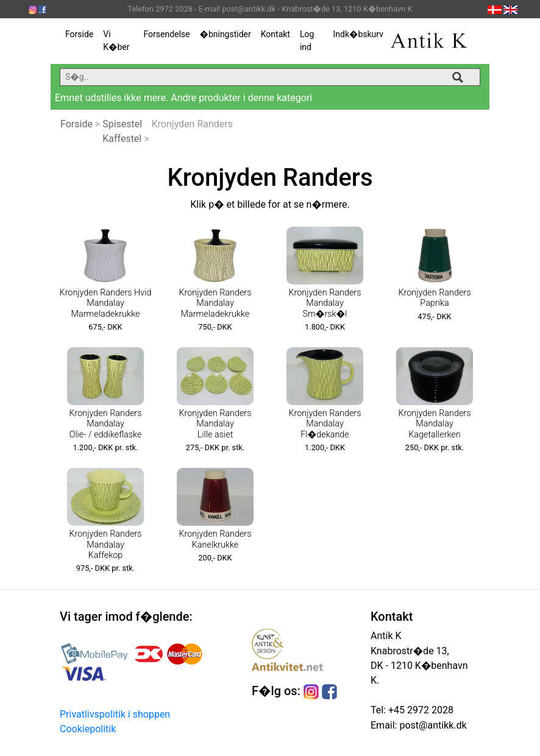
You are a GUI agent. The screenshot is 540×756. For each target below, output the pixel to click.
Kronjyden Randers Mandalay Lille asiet (215, 424)
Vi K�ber (116, 41)
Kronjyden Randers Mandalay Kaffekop (106, 545)
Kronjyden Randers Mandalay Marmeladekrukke (215, 303)
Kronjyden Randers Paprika (435, 298)
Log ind (307, 41)
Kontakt (275, 34)
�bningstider (226, 34)
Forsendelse (166, 34)
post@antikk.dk (432, 725)
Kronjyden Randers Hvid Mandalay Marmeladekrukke (106, 303)
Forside (79, 34)
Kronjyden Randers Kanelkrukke (215, 539)
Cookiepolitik (88, 729)
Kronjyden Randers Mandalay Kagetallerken (435, 424)
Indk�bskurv (358, 34)
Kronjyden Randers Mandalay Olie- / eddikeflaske (106, 424)
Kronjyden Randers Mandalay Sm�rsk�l (325, 303)
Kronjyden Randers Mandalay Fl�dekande (325, 424)
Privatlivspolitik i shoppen (115, 714)
